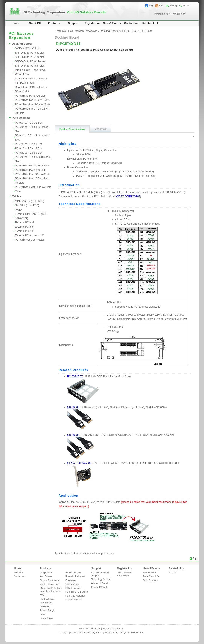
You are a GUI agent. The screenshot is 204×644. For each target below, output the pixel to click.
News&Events (112, 23)
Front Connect (47, 599)
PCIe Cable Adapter (75, 596)
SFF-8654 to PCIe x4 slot (30, 66)
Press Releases (150, 580)
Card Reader (46, 603)
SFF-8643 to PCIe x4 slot (30, 57)
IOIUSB (172, 573)
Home (15, 23)
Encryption (71, 580)
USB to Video (72, 584)
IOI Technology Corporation (65, 12)
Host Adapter (46, 576)
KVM (42, 595)
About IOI (35, 23)
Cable (43, 614)
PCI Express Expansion (83, 31)
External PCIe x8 (25, 231)
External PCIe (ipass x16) (30, 235)
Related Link (151, 23)
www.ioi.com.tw (90, 629)
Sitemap (173, 5)
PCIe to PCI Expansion (77, 592)
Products (54, 23)
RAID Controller (73, 573)
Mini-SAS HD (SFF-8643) (30, 201)
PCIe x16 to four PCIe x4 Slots (33, 104)
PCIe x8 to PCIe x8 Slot (29, 153)
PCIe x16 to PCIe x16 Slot (30, 96)
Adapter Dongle (47, 610)
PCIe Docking (21, 118)
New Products (150, 573)
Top (195, 558)
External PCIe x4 (25, 227)
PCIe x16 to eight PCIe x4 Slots (33, 187)
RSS (161, 5)
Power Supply (46, 618)
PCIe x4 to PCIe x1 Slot (29, 123)
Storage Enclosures (49, 580)
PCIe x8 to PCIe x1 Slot (29, 144)
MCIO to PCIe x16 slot (28, 49)
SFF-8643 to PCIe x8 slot (30, 53)
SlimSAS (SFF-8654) (27, 205)
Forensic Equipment (75, 576)
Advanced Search (100, 583)
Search (186, 5)
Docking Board (22, 44)
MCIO (18, 210)
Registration (93, 23)
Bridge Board (46, 573)
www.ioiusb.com (114, 629)
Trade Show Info (151, 576)
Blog (151, 5)
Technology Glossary (101, 579)
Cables (16, 196)
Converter (45, 607)
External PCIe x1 (25, 223)
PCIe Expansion (73, 588)
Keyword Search (99, 587)
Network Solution (74, 600)
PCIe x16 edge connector (30, 240)
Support (73, 23)
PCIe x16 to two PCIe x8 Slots (32, 100)
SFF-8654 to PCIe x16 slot (30, 61)
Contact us (131, 23)
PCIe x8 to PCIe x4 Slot (29, 148)
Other (18, 191)
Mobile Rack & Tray (49, 584)
